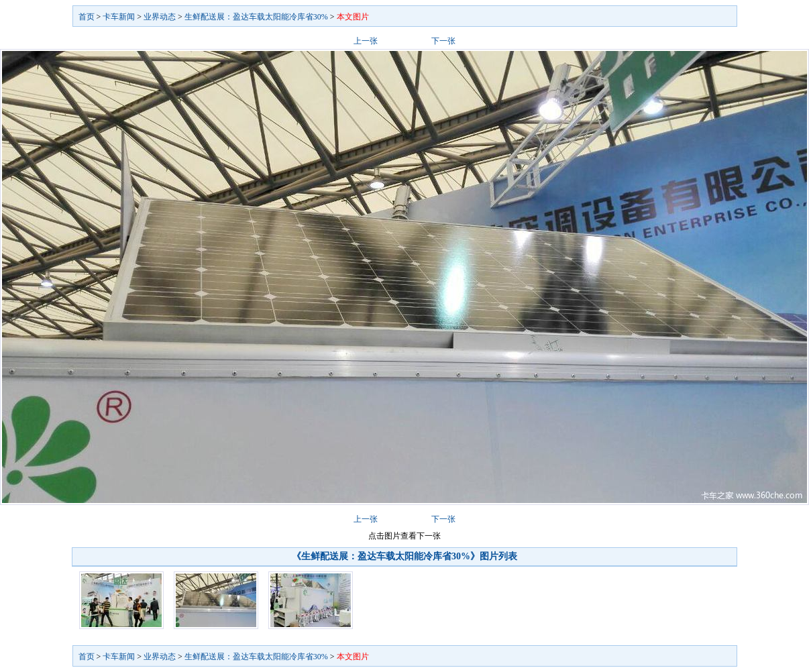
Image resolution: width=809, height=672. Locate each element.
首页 (87, 17)
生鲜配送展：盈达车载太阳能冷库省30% (256, 17)
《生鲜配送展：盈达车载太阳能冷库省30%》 (386, 556)
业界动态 (160, 17)
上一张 (366, 41)
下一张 (443, 41)
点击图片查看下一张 (404, 536)
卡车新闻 (119, 17)
